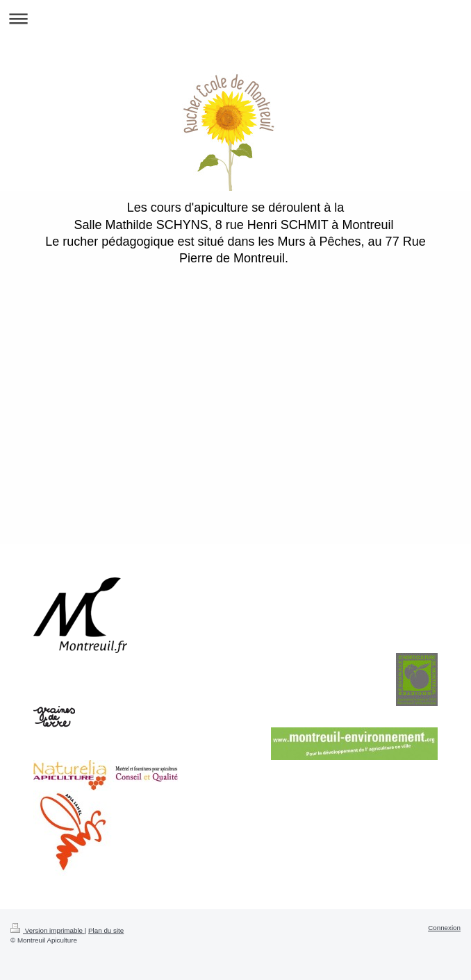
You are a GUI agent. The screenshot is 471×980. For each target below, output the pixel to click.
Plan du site (106, 930)
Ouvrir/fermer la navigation (235, 18)
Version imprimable (48, 930)
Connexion (444, 928)
